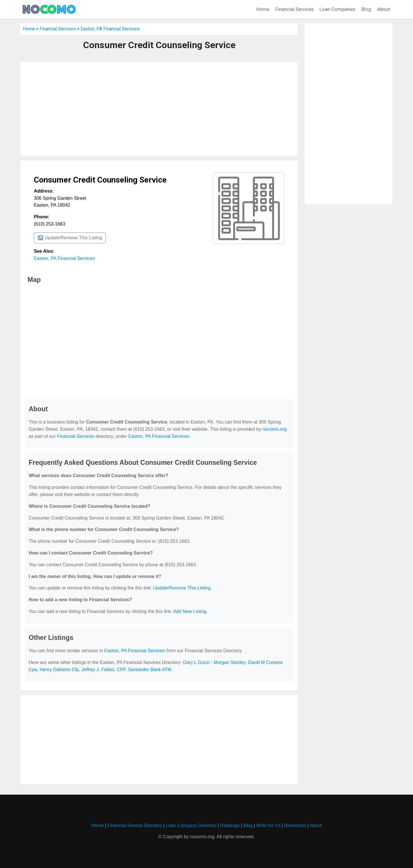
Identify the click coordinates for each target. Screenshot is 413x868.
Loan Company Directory (191, 825)
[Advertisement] (159, 109)
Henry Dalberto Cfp (59, 670)
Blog (366, 9)
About (384, 9)
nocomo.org (275, 429)
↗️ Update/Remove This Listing (70, 238)
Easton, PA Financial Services (110, 29)
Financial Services (294, 9)
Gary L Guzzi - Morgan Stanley (214, 662)
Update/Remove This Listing (182, 588)
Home (263, 9)
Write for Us (268, 825)
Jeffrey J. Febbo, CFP (103, 670)
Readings (230, 825)
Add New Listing (190, 611)
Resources (295, 825)
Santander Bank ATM (150, 670)
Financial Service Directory (135, 825)
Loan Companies (337, 9)
